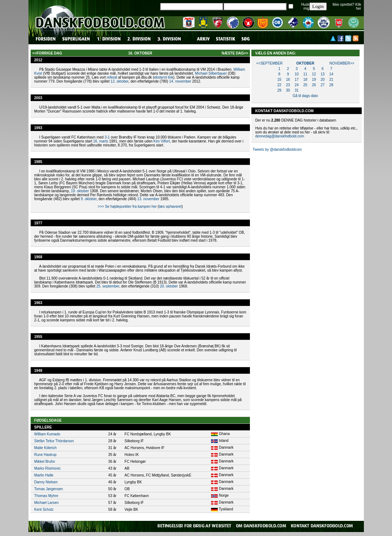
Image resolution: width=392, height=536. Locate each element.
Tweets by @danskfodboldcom (277, 150)
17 (297, 80)
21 (331, 80)
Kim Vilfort (162, 141)
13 (323, 74)
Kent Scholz (44, 509)
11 (305, 74)
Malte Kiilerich (45, 448)
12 (314, 74)
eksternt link (164, 77)
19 (314, 80)
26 (314, 85)
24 (297, 85)
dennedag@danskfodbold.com (280, 136)
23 (288, 85)
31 (297, 90)
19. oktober (80, 191)
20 (323, 80)
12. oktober (120, 81)
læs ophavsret (170, 207)
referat (112, 77)
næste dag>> (235, 53)
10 (297, 74)
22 (279, 85)
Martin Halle (44, 475)
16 (288, 80)
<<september (269, 63)
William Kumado (47, 434)
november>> (342, 63)
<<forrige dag (47, 53)
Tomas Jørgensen (49, 489)
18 (305, 80)
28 (331, 85)
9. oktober (89, 199)
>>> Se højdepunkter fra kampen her (127, 207)
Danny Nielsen (46, 482)
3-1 (107, 137)
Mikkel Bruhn (45, 462)
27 (323, 85)
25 (305, 85)
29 (279, 90)
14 (331, 74)
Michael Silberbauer (211, 73)
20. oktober (169, 286)
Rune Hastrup (45, 455)
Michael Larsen (47, 503)
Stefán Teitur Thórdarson (54, 441)
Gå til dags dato (305, 96)
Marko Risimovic (47, 468)
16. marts (101, 141)
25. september (108, 286)
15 (279, 80)
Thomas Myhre (46, 496)
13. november (148, 199)
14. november (180, 81)
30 (288, 90)
